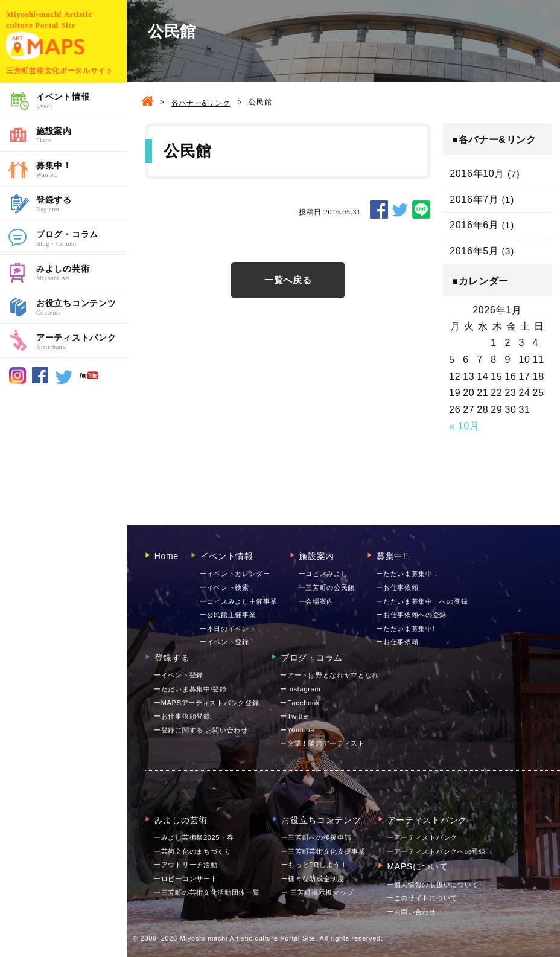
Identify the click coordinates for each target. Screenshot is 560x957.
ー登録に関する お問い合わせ (201, 730)
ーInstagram (300, 689)
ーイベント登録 (224, 642)
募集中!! (388, 556)
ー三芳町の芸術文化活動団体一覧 (207, 892)
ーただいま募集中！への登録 (422, 601)
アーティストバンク (81, 342)
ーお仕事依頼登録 (182, 716)
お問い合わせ (412, 912)
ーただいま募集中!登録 (190, 689)
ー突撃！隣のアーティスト (322, 743)
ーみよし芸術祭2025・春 (194, 837)
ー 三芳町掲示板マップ (318, 892)
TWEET (400, 210)
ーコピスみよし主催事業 (239, 601)
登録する (81, 205)
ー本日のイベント (228, 629)
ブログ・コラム (81, 239)
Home (162, 556)
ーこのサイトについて (422, 898)
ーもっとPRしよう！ (314, 865)
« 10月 (464, 426)
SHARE (379, 210)
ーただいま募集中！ (408, 574)
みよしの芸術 (81, 274)
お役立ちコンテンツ (81, 308)
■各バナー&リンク (494, 140)
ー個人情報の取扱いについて (433, 885)
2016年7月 (474, 200)
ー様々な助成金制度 (313, 879)
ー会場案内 (317, 601)
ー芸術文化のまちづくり (193, 851)
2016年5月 (474, 251)
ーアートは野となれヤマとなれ (329, 675)
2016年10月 (477, 174)
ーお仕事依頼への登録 (411, 615)
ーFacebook (300, 703)
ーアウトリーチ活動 (186, 865)
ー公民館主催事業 (228, 615)
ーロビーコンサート (186, 879)
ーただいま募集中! (405, 629)
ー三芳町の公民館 (327, 587)
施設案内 (81, 136)
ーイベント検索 (224, 587)
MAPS (45, 46)
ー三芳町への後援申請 (317, 837)
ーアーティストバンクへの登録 (436, 851)
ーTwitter (295, 716)
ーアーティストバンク (422, 837)
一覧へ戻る (288, 280)
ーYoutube (297, 730)
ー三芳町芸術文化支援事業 (323, 851)
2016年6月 (474, 225)
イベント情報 (81, 101)
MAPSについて (413, 866)
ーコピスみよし (323, 574)
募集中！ (81, 170)
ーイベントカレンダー (235, 574)
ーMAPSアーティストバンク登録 (206, 703)
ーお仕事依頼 (397, 587)
